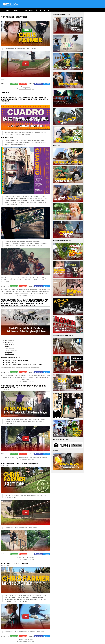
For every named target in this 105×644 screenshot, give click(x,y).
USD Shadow (23, 421)
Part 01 (7, 360)
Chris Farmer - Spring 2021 (14, 17)
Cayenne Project (33, 132)
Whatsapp (15, 84)
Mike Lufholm (15, 528)
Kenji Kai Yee (46, 376)
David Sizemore (35, 143)
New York (44, 457)
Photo (3, 79)
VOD (29, 294)
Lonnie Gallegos (9, 423)
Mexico (7, 134)
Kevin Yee (7, 378)
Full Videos (29, 10)
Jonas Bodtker (33, 278)
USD (17, 457)
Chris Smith (13, 145)
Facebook (39, 84)
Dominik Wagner (21, 280)
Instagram (24, 84)
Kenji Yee (7, 346)
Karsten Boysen (15, 141)
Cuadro (45, 294)
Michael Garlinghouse (11, 350)
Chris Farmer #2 (9, 354)
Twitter (47, 84)
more (68, 14)
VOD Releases (37, 294)
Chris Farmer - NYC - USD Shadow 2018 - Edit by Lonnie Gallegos (24, 387)
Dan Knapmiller (7, 376)
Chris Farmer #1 (9, 344)
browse (67, 440)
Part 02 (7, 362)
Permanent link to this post (26, 89)
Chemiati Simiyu (9, 340)
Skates (16, 10)
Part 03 (7, 364)
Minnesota (31, 557)
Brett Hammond (9, 348)
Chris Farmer (26, 49)
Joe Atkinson (26, 143)
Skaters (8, 10)
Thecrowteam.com (35, 368)
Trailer (12, 137)
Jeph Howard (9, 352)
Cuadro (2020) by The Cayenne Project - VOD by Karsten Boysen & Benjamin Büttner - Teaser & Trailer (25, 99)
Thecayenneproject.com (23, 134)
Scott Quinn (41, 141)
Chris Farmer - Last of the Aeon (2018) (20, 464)
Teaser (7, 137)
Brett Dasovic (9, 342)
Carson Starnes (9, 143)
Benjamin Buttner (26, 141)
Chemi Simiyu (18, 376)
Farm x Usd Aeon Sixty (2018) (15, 564)
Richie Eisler (21, 145)
